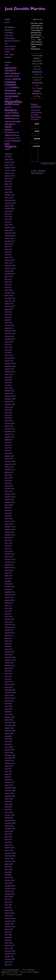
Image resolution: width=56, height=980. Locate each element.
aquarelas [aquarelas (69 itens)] (11, 68)
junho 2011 (8, 641)
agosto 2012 (9, 603)
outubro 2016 (9, 467)
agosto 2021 (9, 309)
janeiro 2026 (9, 165)
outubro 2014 (9, 532)
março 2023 (9, 257)
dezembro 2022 (10, 266)
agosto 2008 (9, 734)
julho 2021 (8, 312)
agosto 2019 (9, 374)
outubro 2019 (9, 369)
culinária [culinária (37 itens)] (14, 87)
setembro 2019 (10, 372)
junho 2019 (8, 380)
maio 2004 (8, 872)
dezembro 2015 (10, 494)
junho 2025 (8, 184)
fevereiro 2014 (10, 554)
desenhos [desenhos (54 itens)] (10, 91)
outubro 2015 (9, 500)
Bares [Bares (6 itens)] (11, 76)
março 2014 (9, 551)
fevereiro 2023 (10, 260)
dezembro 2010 (10, 657)
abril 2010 (8, 679)
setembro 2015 (10, 502)
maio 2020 (8, 350)
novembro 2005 (10, 823)
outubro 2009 (9, 695)
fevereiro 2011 (10, 652)
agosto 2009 (9, 701)
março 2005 (9, 845)
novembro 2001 (10, 954)
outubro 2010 (9, 663)
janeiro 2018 (9, 426)
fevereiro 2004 (10, 880)
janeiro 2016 (9, 491)
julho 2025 (8, 181)
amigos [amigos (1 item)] (7, 65)
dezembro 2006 (10, 788)
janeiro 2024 (9, 230)
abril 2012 (8, 614)
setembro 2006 (10, 796)
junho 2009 (8, 706)
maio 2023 (8, 252)
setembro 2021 (10, 306)
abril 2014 (8, 549)
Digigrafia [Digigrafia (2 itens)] (8, 99)
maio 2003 (8, 905)
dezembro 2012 (10, 592)
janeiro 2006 (9, 818)
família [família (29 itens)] (8, 104)
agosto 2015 (9, 505)
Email (38, 131)
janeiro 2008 (9, 753)
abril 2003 (8, 908)
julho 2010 (8, 671)
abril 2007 (8, 777)
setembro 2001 (10, 959)
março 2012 (9, 617)
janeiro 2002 (9, 948)
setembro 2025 (10, 176)
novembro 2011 (10, 627)
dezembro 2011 (10, 625)
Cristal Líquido (10, 38)
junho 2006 (8, 804)
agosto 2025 (9, 179)
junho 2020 (8, 347)
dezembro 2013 (10, 559)
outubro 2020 (9, 336)
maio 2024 (8, 219)
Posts (12, 974)
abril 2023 (8, 255)
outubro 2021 (9, 304)
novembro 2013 (10, 562)
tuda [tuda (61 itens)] (7, 144)
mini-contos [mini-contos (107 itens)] (12, 115)
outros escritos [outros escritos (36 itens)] (13, 121)
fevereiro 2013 (10, 587)
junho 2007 (8, 772)
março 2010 (9, 682)
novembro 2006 (10, 791)
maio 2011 (8, 644)
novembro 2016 (10, 464)
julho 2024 (8, 214)
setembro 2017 (10, 437)
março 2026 (9, 160)
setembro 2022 (10, 274)
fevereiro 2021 (10, 326)
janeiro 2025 (9, 198)
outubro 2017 (9, 434)
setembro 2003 (10, 894)
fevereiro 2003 (10, 913)
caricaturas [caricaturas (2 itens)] (8, 79)
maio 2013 (8, 578)
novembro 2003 (10, 889)
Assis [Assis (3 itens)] (7, 76)
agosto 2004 (9, 864)
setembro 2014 (10, 535)
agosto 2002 (9, 929)
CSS (3, 974)
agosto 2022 (9, 277)
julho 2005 (8, 834)
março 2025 (9, 192)
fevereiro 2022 (10, 293)
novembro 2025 (10, 170)
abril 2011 (8, 646)
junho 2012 (8, 608)
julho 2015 (8, 508)
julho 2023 (8, 247)
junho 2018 (8, 413)
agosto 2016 (9, 472)
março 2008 (9, 747)
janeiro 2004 (9, 883)
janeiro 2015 (9, 524)
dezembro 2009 (10, 690)
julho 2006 (8, 802)
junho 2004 (8, 870)
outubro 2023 (9, 238)
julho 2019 (8, 377)
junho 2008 (8, 739)
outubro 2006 (9, 793)
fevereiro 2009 (10, 717)
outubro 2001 (9, 957)
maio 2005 (8, 840)
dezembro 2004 (10, 853)
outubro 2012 (9, 598)
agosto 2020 (9, 342)
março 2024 (9, 225)
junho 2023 (8, 249)
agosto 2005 (9, 831)
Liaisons (7, 52)
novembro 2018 (10, 399)
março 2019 (9, 388)
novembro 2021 (10, 301)
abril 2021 (8, 320)
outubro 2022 (9, 271)
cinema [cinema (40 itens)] (17, 79)
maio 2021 (8, 317)
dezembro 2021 (10, 298)
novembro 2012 (10, 595)
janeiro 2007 (9, 785)
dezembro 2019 (10, 364)
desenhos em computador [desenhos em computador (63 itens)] (13, 95)
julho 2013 (8, 573)
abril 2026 (8, 157)
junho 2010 (8, 674)
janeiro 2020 (9, 361)
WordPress (31, 970)
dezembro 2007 (10, 755)
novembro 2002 (10, 921)
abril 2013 (8, 581)
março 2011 (9, 649)
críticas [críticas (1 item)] (7, 88)
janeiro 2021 (9, 328)
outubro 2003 (9, 891)
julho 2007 (8, 769)
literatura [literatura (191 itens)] (11, 110)
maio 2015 (8, 513)
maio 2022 (8, 285)
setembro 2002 (10, 927)
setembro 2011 (10, 633)
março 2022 (9, 290)
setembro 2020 (10, 339)
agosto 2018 (9, 407)
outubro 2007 (9, 761)
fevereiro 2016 (10, 489)
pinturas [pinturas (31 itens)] (9, 130)
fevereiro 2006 (10, 815)
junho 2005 (8, 837)
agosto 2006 (9, 799)
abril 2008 (8, 744)
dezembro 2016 (10, 462)
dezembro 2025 (10, 168)
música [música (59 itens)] (9, 118)
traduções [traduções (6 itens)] (17, 141)
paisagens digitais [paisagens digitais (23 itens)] (10, 125)
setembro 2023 (10, 241)
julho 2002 (8, 932)
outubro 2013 (9, 565)
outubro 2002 (9, 924)
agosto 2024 (9, 211)
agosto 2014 (9, 538)
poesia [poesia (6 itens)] (13, 135)
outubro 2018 (9, 402)
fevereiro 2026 (10, 162)
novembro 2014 (10, 530)
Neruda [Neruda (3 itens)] (16, 119)
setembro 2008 (10, 731)
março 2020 (9, 355)
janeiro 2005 (9, 850)
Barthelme (4, 972)
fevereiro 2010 (10, 685)
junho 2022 (8, 282)
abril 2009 (8, 712)
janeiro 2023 (9, 263)
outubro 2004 (9, 859)
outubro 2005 (9, 826)
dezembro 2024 (10, 200)
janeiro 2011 (9, 655)
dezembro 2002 (10, 918)
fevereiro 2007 (10, 782)
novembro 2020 (10, 334)
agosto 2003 (9, 897)
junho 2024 (8, 217)
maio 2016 (8, 481)
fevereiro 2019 (10, 391)
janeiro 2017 (9, 459)
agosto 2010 (9, 668)
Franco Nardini (10, 49)
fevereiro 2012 (10, 619)
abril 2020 (8, 353)
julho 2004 (8, 867)
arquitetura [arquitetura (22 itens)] (10, 70)
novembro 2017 (10, 432)
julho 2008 (8, 736)
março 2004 (9, 878)
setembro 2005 (10, 829)
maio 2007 (8, 774)
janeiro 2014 (9, 557)
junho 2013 (8, 576)
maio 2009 (8, 709)
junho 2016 (8, 478)
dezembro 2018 (10, 396)
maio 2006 (8, 807)
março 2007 (9, 780)
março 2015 (9, 519)
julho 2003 (8, 899)
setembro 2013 (10, 568)
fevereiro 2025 (10, 195)
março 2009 (9, 714)
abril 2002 (8, 940)
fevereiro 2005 (10, 848)
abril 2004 (8, 875)
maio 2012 (8, 611)
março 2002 (9, 943)
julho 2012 (8, 606)
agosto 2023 (9, 244)
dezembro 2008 (10, 723)
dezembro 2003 (10, 886)
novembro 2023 (10, 236)
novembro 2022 (10, 268)
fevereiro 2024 (10, 228)
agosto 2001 (9, 962)
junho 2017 (8, 445)
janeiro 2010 (9, 687)
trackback (36, 94)
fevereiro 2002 (10, 946)
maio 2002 (8, 938)
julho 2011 (8, 638)
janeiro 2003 (9, 916)
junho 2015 (8, 510)
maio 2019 (8, 383)
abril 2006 (8, 810)
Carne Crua (9, 35)
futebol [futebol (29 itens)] (16, 104)
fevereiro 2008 (10, 750)
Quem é (7, 22)
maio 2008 (8, 742)
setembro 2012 (10, 600)
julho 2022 (8, 279)
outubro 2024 (9, 206)
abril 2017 (8, 451)
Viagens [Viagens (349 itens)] (11, 146)
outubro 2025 (9, 173)
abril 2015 (8, 516)
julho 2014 (8, 540)
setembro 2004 (10, 861)
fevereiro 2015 (10, 521)
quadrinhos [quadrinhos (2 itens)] (8, 141)
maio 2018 (8, 415)
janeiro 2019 (9, 394)
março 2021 (9, 323)
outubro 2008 (9, 728)
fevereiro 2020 (10, 358)
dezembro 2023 (10, 233)
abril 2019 (8, 385)
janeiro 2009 (9, 720)
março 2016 (9, 486)
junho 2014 (8, 543)
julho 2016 (8, 475)
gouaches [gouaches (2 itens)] (8, 107)
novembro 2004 (10, 856)
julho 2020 (8, 345)
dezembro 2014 (10, 527)
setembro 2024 (10, 209)
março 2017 (9, 453)
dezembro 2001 (10, 951)
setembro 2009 (10, 698)
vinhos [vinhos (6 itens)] (7, 149)
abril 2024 (8, 222)
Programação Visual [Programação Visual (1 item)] (13, 138)
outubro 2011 (9, 630)
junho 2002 (8, 935)
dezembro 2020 (10, 331)
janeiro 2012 (9, 622)
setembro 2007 (10, 763)
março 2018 (9, 421)
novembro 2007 (10, 758)
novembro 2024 (10, 203)
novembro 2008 (10, 725)
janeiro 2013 (9, 589)
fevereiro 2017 (10, 456)
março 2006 (9, 812)
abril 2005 (8, 842)
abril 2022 (8, 287)
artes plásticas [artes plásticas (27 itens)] (12, 73)
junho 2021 (8, 315)
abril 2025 (8, 189)
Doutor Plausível (10, 46)
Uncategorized (37, 72)
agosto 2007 (9, 766)
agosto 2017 (9, 440)
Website (37, 139)
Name (37, 124)
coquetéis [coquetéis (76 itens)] (11, 85)
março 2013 (9, 584)
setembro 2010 (10, 666)
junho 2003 (8, 902)
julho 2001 (8, 965)
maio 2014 (8, 546)
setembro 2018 (10, 404)
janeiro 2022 (9, 296)
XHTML (35, 972)
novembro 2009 (10, 693)
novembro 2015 (10, 497)
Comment (37, 146)
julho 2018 (8, 410)
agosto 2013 (9, 570)
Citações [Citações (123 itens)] (10, 82)
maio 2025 (8, 187)
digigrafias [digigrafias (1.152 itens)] (13, 101)
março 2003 (9, 910)
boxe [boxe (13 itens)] (17, 76)
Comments (18, 974)
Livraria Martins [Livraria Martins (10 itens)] (11, 113)
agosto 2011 (9, 636)
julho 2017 (8, 442)
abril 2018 (8, 418)
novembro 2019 (10, 366)
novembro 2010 (10, 660)
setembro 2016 (10, 470)
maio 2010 (8, 676)
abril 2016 (8, 483)
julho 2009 (8, 704)
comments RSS (37, 83)
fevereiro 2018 (10, 423)
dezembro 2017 (10, 429)
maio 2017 (8, 448)
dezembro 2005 (10, 821)
